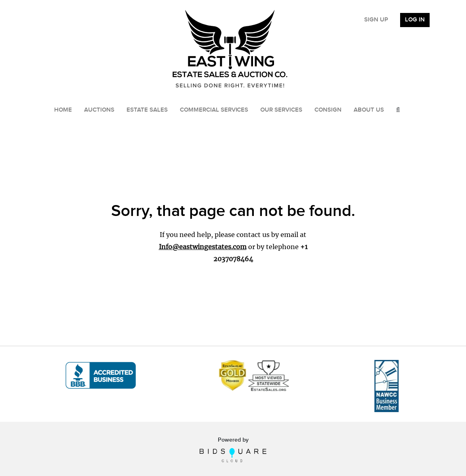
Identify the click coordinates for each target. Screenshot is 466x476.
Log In (415, 20)
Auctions (99, 110)
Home (63, 110)
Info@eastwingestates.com (203, 247)
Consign (328, 110)
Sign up (376, 20)
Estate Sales (147, 110)
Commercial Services (214, 110)
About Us (369, 110)
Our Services (281, 110)
